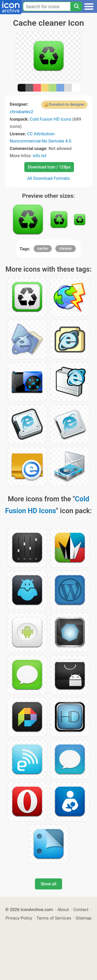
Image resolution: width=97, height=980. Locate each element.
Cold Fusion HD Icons (50, 119)
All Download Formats (48, 178)
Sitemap (84, 918)
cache (43, 248)
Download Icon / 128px (49, 167)
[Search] (76, 6)
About (63, 910)
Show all (48, 884)
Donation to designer (67, 104)
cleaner (66, 248)
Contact (81, 910)
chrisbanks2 (22, 112)
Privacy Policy (19, 918)
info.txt (39, 156)
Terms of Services (54, 918)
